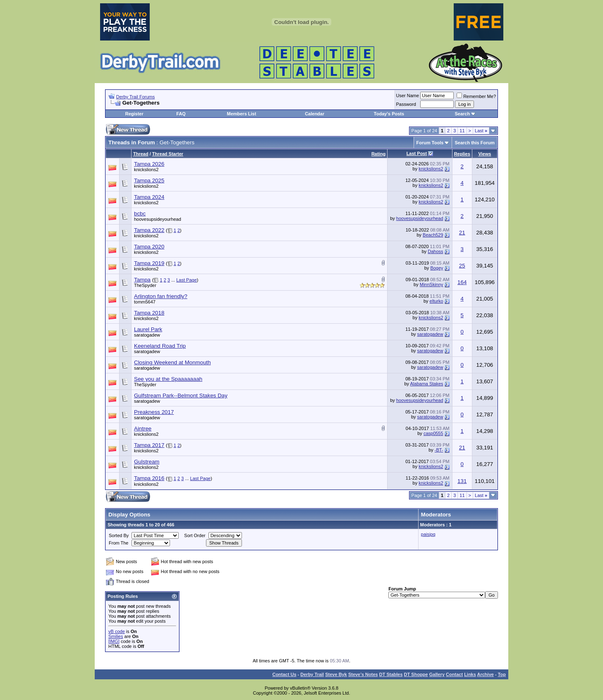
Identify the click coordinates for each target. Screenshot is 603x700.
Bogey (437, 268)
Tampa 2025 (149, 180)
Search (462, 114)
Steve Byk (336, 674)
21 (462, 233)
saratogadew (147, 335)
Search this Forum (475, 143)
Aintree (143, 429)
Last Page (187, 280)
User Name (408, 96)
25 (462, 266)
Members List (241, 114)
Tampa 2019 (149, 263)
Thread (141, 154)
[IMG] (114, 641)
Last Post (417, 153)
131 (462, 481)
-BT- (439, 450)
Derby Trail (312, 674)
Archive (486, 674)
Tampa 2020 (149, 247)
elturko (437, 301)
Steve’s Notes (363, 674)
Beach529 (433, 235)
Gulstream (147, 462)
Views (485, 154)
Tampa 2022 (149, 230)
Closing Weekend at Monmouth (172, 362)
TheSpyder (145, 285)
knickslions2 (146, 170)
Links (470, 674)
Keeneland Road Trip (160, 346)
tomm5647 (145, 302)
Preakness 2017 (154, 412)
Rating (378, 154)
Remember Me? (476, 96)
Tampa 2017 (149, 445)
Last (481, 131)
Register (134, 114)
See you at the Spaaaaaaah (168, 379)
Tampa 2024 (149, 197)
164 (462, 282)
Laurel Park (148, 329)
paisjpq (428, 534)
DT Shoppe (416, 674)
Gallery (437, 674)
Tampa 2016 (149, 478)
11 (462, 131)
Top (502, 674)
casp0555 (433, 433)
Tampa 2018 (149, 313)
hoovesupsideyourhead (158, 219)
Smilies (116, 636)
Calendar (315, 114)
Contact (454, 674)
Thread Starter (168, 154)
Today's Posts (389, 114)
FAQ (181, 114)
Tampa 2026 (149, 164)
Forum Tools (430, 143)
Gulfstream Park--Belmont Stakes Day (181, 395)
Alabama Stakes (427, 384)
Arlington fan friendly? (161, 296)
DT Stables (391, 674)
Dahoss (435, 251)
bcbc (140, 214)
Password (406, 104)
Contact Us (284, 674)
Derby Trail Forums (136, 97)
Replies (462, 154)
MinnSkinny (432, 284)
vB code (117, 631)
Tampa (142, 280)
